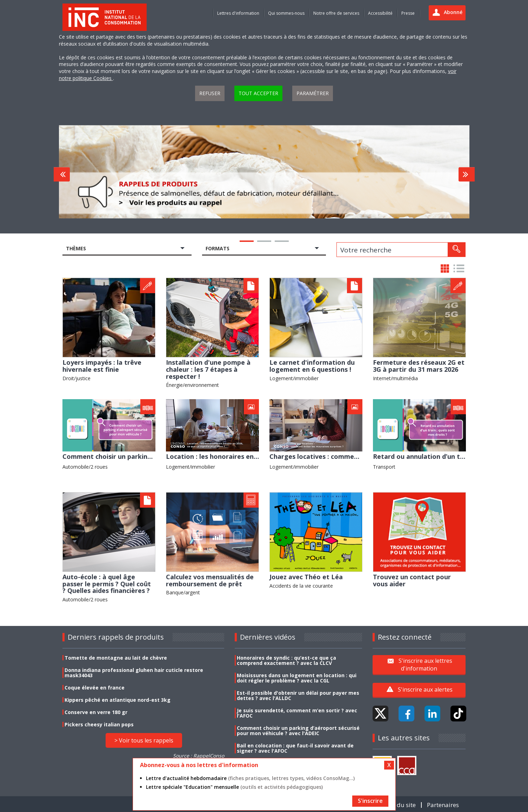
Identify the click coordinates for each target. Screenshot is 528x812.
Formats (218, 248)
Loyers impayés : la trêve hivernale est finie (102, 366)
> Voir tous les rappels (144, 740)
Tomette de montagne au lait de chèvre (116, 658)
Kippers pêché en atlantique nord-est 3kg (118, 700)
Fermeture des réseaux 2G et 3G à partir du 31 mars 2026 (419, 366)
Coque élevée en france (95, 688)
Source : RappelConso (199, 756)
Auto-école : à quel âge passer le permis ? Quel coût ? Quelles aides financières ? (107, 584)
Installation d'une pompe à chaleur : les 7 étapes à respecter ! (208, 369)
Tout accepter (258, 93)
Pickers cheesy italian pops (99, 724)
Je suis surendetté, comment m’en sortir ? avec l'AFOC (297, 713)
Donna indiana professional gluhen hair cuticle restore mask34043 (134, 673)
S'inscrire (370, 801)
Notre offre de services (336, 13)
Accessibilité (380, 13)
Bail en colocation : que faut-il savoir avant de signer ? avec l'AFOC (295, 748)
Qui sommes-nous (286, 13)
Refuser (210, 93)
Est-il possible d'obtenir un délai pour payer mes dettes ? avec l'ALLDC (298, 695)
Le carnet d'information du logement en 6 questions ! (312, 366)
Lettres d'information (238, 13)
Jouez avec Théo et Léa (306, 577)
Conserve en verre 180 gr (96, 712)
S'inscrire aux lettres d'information (425, 664)
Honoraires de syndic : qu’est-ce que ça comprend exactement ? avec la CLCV (286, 660)
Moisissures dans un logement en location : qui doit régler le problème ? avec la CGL (297, 678)
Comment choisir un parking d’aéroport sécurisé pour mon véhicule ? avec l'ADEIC (298, 731)
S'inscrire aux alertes (425, 689)
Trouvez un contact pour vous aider (412, 580)
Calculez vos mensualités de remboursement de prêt (210, 580)
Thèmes (76, 248)
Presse (408, 13)
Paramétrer (313, 93)
